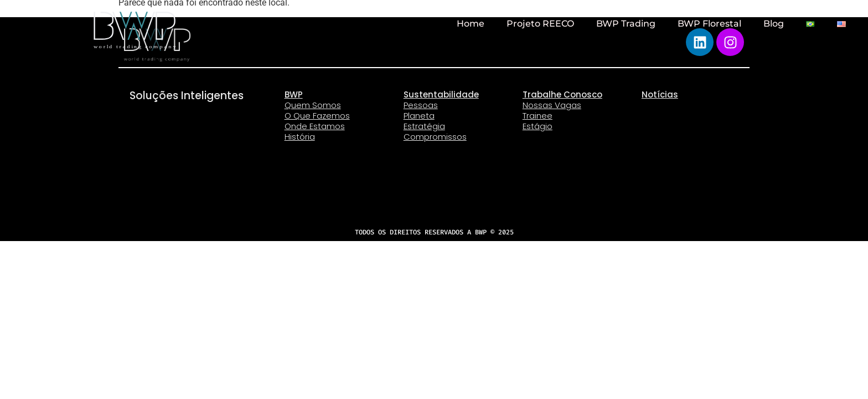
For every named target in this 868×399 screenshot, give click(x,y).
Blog (774, 24)
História (300, 137)
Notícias (660, 94)
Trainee (538, 116)
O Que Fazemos (317, 116)
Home (471, 24)
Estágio (538, 126)
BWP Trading (626, 24)
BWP (294, 94)
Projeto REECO (540, 24)
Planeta (419, 116)
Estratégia (424, 126)
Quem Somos (313, 105)
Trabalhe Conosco (562, 94)
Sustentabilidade (441, 94)
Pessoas (421, 105)
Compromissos (435, 137)
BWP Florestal (709, 24)
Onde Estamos (315, 126)
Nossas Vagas (552, 105)
